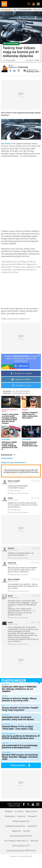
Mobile (25, 410)
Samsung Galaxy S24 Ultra (21, 836)
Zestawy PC (32, 816)
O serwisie (19, 811)
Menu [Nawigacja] (38, 4)
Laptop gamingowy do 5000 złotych (21, 850)
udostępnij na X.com (21, 385)
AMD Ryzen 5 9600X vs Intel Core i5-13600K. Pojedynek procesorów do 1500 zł (10, 446)
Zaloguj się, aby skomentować (13, 462)
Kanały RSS (32, 826)
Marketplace (10, 816)
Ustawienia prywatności (15, 826)
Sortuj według (7, 458)
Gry (14, 391)
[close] (39, 356)
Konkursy (21, 816)
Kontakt (27, 831)
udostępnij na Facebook (21, 373)
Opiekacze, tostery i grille (10, 411)
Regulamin (17, 831)
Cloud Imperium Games (21, 393)
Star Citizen (6, 143)
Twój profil (34, 4)
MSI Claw (34, 841)
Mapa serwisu (31, 811)
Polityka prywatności (21, 821)
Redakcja (9, 811)
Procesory (6, 439)
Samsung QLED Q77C (21, 846)
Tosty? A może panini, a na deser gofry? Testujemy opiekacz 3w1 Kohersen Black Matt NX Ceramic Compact (10, 419)
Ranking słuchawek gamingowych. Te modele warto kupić (30, 444)
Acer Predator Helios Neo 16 (16, 841)
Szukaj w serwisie (29, 4)
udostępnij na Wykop (21, 379)
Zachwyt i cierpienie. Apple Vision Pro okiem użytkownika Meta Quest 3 (30, 415)
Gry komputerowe (23, 391)
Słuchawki (26, 439)
